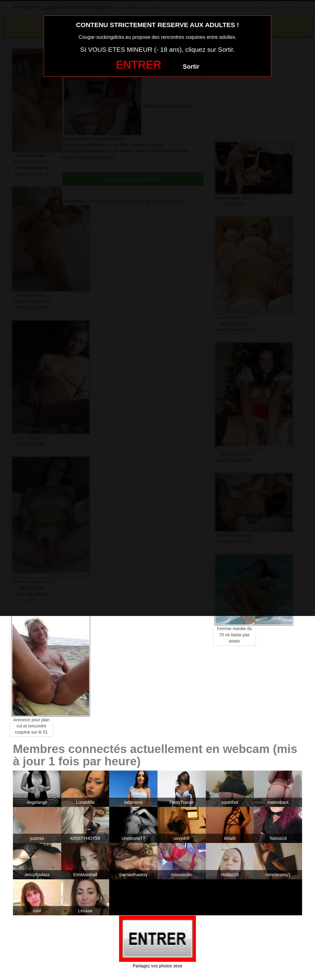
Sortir (191, 67)
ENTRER (138, 65)
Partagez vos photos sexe (157, 966)
